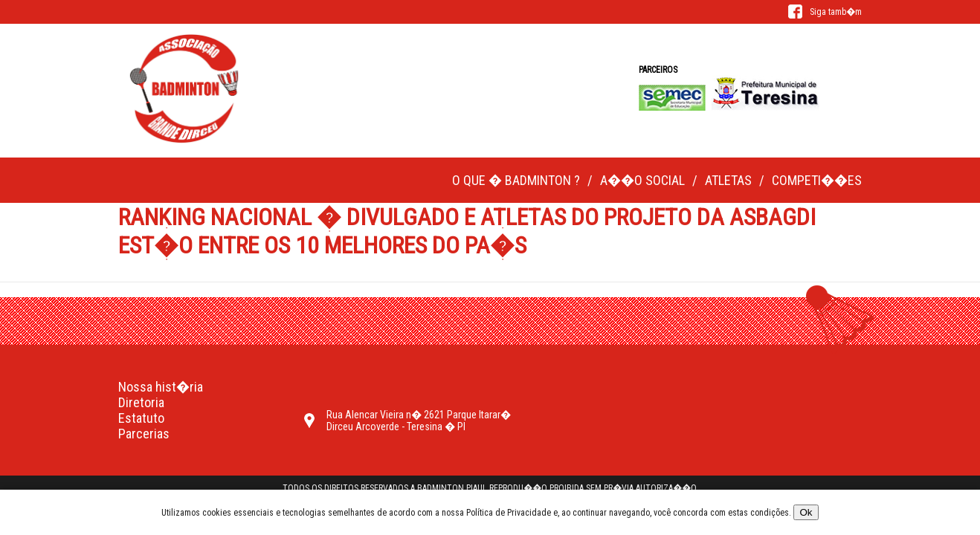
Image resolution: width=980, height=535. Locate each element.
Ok (806, 512)
